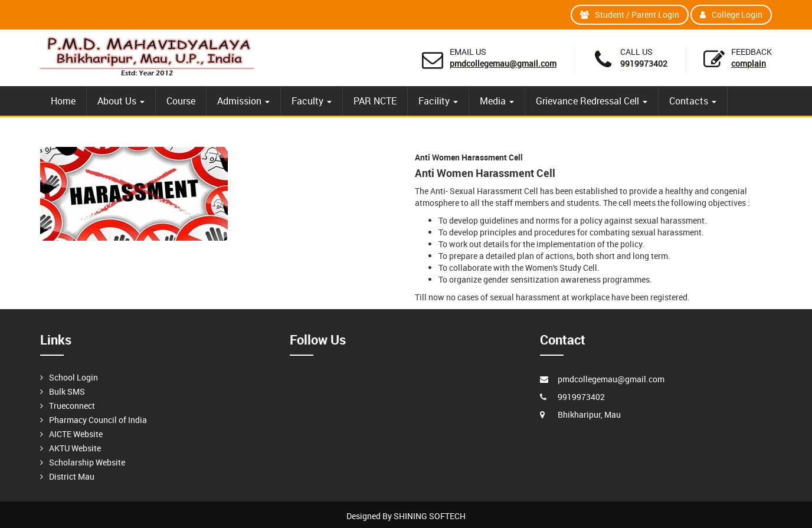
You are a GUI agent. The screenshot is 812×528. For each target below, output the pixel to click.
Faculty (312, 101)
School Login (73, 377)
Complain (749, 63)
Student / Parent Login (630, 14)
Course (181, 101)
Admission (243, 101)
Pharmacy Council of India (98, 420)
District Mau (72, 476)
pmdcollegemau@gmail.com (503, 63)
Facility (438, 101)
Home (63, 101)
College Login (731, 14)
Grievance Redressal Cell (592, 101)
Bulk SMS (67, 391)
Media (497, 101)
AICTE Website (76, 434)
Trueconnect (72, 406)
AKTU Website (75, 448)
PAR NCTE (375, 101)
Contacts (693, 101)
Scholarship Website (87, 462)
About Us (121, 101)
